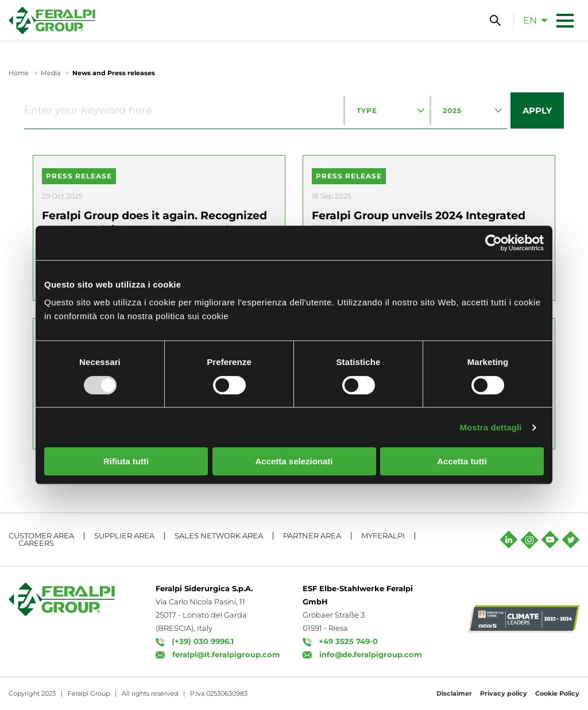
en (530, 20)
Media (51, 73)
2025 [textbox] (452, 110)
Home (19, 73)
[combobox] (386, 110)
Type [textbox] (367, 110)
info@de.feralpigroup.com (371, 654)
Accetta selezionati (294, 461)
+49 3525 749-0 (348, 641)
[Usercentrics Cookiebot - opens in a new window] (494, 243)
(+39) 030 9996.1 (203, 641)
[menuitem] (532, 20)
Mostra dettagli (490, 427)
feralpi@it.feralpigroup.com (226, 654)
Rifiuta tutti (126, 461)
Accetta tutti (462, 461)
